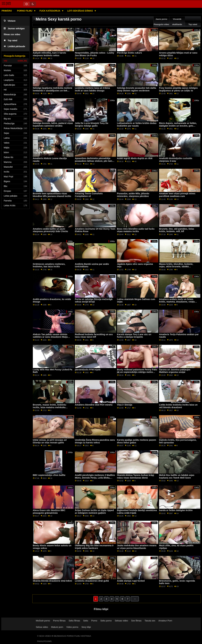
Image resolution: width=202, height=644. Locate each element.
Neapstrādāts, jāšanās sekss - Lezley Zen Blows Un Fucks (94, 54)
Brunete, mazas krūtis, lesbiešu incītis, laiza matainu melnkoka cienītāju (50, 407)
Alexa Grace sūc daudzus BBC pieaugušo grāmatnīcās (49, 512)
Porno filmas (59, 621)
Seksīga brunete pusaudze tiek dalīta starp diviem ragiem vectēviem (137, 89)
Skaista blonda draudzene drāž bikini (52, 581)
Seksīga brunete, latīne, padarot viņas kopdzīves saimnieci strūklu (53, 124)
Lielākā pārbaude (14, 46)
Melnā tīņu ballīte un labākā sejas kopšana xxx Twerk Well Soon (177, 476)
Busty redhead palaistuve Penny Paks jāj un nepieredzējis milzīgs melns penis (137, 372)
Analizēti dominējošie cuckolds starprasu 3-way (176, 160)
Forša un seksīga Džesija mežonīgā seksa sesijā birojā (94, 301)
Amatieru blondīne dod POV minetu (94, 405)
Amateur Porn (165, 621)
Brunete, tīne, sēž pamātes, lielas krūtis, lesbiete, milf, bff (177, 230)
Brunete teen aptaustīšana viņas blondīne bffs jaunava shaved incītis (52, 195)
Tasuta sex (150, 621)
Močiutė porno (43, 621)
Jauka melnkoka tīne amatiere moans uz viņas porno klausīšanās (137, 547)
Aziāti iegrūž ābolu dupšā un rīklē (135, 158)
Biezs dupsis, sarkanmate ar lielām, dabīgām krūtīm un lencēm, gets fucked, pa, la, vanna (178, 126)
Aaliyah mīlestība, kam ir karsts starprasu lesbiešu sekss (49, 54)
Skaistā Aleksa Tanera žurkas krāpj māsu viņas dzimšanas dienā (136, 476)
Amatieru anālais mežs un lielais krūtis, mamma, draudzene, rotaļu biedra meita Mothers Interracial (177, 302)
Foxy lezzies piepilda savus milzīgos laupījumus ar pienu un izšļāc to (178, 89)
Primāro (7, 11)
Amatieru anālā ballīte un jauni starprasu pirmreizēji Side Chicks (50, 230)
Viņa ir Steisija (125, 405)
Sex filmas (136, 621)
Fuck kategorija (50, 11)
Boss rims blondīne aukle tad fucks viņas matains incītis (136, 230)
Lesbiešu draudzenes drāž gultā (92, 581)
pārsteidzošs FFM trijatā (88, 370)
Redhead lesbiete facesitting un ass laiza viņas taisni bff (94, 336)
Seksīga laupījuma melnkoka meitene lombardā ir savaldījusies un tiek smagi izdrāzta (53, 91)
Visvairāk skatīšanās (177, 22)
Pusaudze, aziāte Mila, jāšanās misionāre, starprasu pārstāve (133, 195)
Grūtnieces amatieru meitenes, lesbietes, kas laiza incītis (49, 265)
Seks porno (106, 621)
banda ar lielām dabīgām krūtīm (176, 510)
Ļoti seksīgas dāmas (80, 11)
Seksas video (121, 621)
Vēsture (10, 21)
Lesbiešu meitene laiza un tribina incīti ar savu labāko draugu (92, 89)
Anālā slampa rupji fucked (131, 581)
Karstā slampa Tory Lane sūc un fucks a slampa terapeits (134, 336)
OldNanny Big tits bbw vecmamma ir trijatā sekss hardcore (94, 547)
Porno (94, 621)
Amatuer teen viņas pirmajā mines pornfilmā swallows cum (177, 195)
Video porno (72, 627)
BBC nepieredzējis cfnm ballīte (49, 475)
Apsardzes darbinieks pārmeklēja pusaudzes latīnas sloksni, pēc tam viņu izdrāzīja (93, 161)
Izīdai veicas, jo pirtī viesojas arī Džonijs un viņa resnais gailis (50, 441)
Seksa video (42, 627)
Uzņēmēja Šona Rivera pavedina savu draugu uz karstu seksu (95, 441)
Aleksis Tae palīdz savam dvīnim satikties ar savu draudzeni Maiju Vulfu (50, 337)
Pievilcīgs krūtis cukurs (129, 53)
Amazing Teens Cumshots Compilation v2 (89, 195)
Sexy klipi (86, 627)
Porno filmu (25, 11)
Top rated (11, 41)
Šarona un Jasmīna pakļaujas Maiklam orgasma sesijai (175, 371)
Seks (86, 621)
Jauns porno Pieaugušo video (161, 22)
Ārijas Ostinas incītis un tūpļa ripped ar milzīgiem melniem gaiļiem (94, 512)
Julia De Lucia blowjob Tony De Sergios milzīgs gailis (92, 124)
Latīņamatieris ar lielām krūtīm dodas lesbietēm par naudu (137, 124)
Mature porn (57, 627)
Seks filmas (74, 621)
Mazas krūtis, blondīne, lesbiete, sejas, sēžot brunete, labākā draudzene (176, 267)
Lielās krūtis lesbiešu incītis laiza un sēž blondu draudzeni (178, 406)
